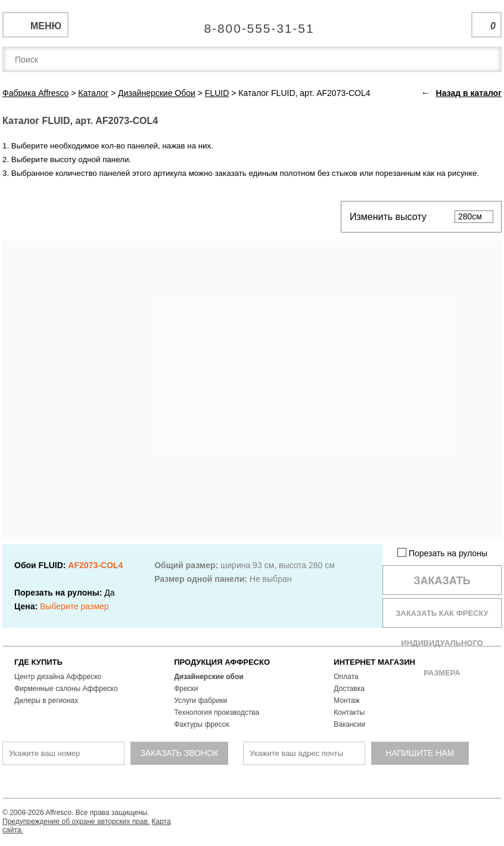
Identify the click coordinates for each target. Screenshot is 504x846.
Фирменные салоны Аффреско (66, 689)
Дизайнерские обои (209, 677)
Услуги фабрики (200, 701)
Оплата (346, 677)
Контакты (349, 712)
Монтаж (347, 701)
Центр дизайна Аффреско (58, 677)
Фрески (186, 689)
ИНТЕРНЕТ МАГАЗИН (374, 662)
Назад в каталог (469, 93)
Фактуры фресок (202, 724)
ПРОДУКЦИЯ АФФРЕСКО (222, 662)
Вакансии (349, 724)
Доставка (349, 689)
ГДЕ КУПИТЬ (38, 662)
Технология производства (217, 712)
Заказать (442, 581)
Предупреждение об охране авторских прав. (76, 822)
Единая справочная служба (252, 24)
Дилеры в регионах (46, 701)
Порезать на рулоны (442, 553)
